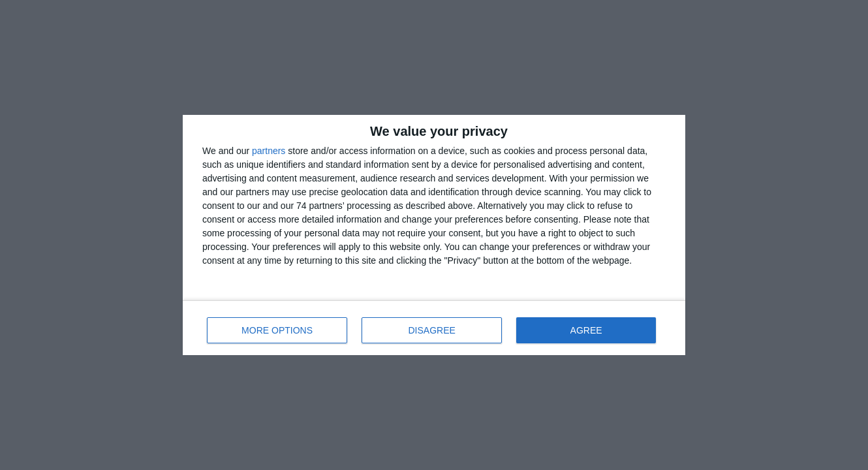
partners (269, 151)
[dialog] (434, 235)
